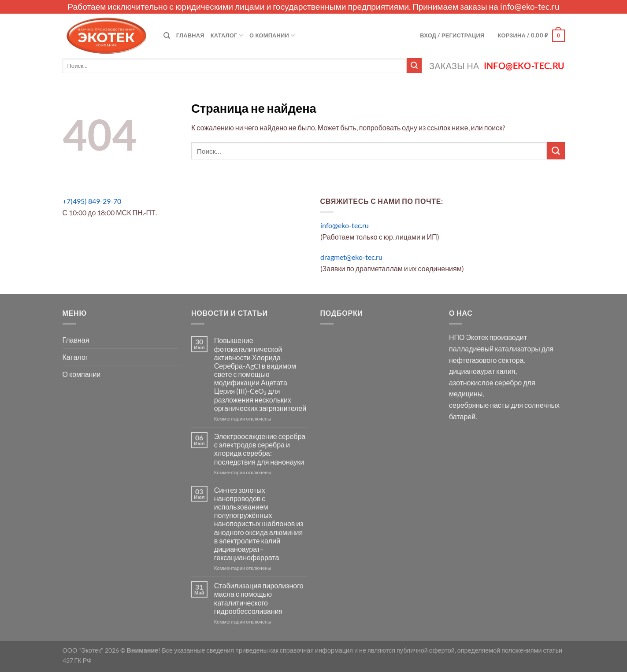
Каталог (227, 35)
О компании (272, 35)
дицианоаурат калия (482, 371)
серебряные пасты (479, 405)
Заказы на (497, 66)
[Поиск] (167, 36)
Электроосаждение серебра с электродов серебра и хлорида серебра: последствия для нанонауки (260, 449)
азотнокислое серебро (485, 382)
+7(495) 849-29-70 (92, 201)
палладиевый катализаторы (495, 349)
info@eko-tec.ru (530, 6)
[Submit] (414, 66)
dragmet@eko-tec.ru (351, 257)
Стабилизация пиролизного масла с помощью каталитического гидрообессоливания (259, 598)
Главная (190, 35)
